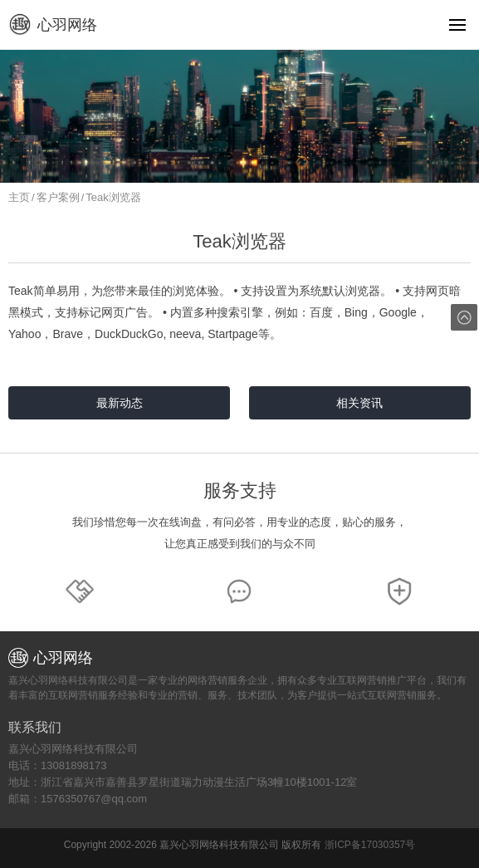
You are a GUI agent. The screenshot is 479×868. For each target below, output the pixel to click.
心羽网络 (53, 25)
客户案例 (58, 197)
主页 (19, 197)
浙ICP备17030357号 (370, 845)
